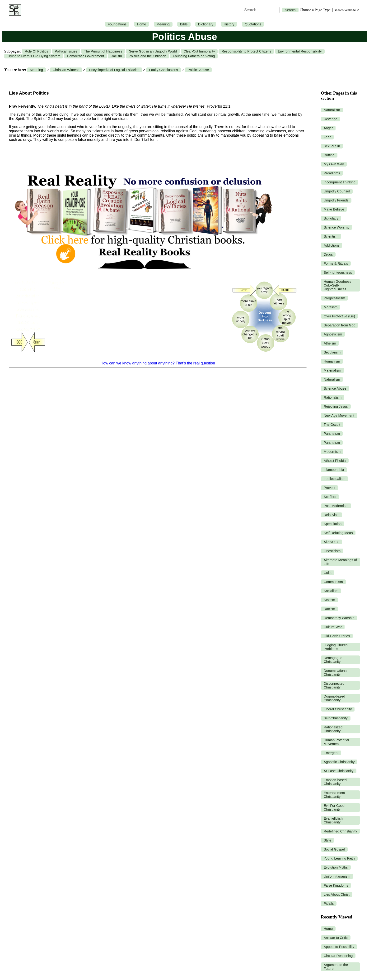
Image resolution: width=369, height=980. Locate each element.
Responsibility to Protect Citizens (246, 51)
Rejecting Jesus (336, 406)
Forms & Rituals (336, 263)
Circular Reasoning (338, 956)
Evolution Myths (336, 867)
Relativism (332, 515)
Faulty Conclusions (163, 70)
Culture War (333, 627)
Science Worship (336, 227)
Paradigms (332, 173)
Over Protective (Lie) (339, 316)
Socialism (331, 591)
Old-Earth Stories (337, 636)
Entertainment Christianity (334, 795)
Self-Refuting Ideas (338, 533)
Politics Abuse (198, 70)
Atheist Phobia (335, 461)
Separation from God (340, 325)
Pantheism (332, 434)
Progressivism (334, 298)
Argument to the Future (336, 967)
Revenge (331, 119)
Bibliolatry (331, 218)
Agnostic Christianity (339, 762)
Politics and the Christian (147, 56)
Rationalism (333, 397)
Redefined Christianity (340, 831)
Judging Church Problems (336, 647)
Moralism (331, 307)
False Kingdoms (336, 885)
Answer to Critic (336, 938)
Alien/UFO (332, 542)
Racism (116, 56)
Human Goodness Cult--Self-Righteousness (337, 285)
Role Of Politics (36, 51)
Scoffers (330, 497)
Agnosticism (333, 334)
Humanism (332, 361)
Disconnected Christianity (334, 685)
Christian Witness (66, 70)
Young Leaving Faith (339, 858)
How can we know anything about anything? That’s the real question (158, 363)
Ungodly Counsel (337, 191)
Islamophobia (334, 470)
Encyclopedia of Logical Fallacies (114, 70)
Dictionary (206, 24)
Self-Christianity (336, 718)
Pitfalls (329, 904)
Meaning (163, 24)
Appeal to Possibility (339, 947)
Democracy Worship (339, 618)
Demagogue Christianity (333, 660)
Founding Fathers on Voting (194, 56)
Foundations (117, 24)
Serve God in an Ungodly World (153, 51)
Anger (328, 128)
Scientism (331, 236)
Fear (327, 137)
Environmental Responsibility (300, 51)
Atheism (330, 343)
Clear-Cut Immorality (199, 51)
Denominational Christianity (336, 673)
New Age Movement (339, 416)
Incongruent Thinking (340, 182)
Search (290, 10)
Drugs (328, 254)
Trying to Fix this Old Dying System (34, 56)
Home (141, 24)
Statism (329, 600)
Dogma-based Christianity (334, 698)
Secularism (332, 352)
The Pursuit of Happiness (103, 51)
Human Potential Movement (336, 742)
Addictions (332, 245)
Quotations (253, 24)
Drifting (329, 155)
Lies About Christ (337, 894)
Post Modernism (336, 506)
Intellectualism (334, 479)
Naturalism (332, 110)
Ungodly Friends (336, 200)
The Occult (332, 425)
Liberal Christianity (338, 709)
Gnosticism (332, 551)
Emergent (331, 753)
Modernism (332, 452)
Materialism (332, 370)
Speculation (333, 524)
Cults (328, 573)
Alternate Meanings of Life (340, 562)
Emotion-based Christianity (335, 782)
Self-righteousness (338, 272)
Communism (333, 582)
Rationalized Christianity (333, 729)
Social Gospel (334, 849)
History (229, 24)
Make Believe (334, 209)
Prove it (329, 488)
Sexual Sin (332, 146)
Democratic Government (85, 56)
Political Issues (66, 51)
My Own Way (334, 164)
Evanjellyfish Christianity (333, 820)
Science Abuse (335, 388)
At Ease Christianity (339, 771)
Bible (184, 24)
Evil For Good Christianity (334, 808)
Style (327, 840)
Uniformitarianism (337, 876)
